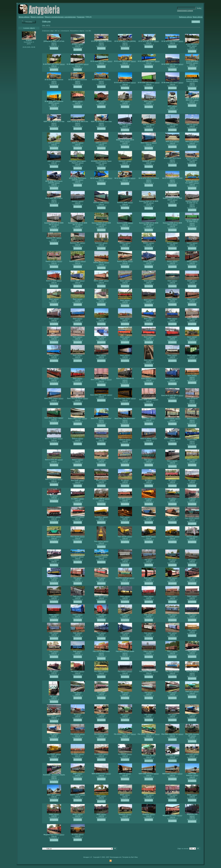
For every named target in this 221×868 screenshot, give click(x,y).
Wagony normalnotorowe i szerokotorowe (60, 17)
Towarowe (81, 17)
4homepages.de (116, 857)
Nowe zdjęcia (198, 17)
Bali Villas (134, 857)
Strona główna (24, 17)
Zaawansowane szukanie (185, 11)
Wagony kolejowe (37, 17)
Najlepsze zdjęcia (186, 17)
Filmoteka (29, 22)
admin (54, 43)
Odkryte (54, 45)
